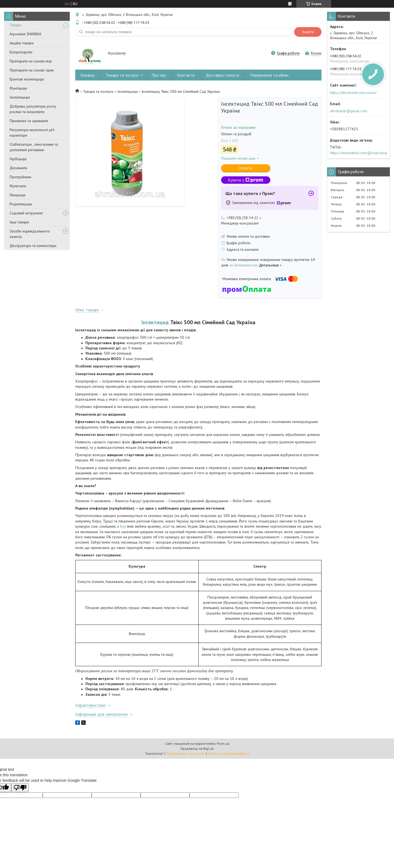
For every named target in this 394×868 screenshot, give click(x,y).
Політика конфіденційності (228, 753)
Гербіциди (18, 159)
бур (123, 526)
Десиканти (18, 168)
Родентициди (21, 204)
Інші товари (19, 222)
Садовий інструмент (26, 213)
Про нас (159, 75)
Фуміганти (18, 186)
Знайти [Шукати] (308, 32)
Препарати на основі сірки (32, 70)
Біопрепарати (21, 52)
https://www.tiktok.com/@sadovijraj (358, 153)
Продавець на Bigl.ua (197, 748)
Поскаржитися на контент (186, 753)
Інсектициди (20, 97)
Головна (88, 75)
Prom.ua (223, 744)
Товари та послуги (122, 75)
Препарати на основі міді (31, 61)
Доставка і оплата (222, 75)
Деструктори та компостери (33, 246)
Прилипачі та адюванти (29, 121)
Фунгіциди (18, 88)
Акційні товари (22, 43)
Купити (246, 168)
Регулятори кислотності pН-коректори (32, 133)
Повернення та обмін (269, 75)
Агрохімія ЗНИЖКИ (25, 34)
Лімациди (18, 195)
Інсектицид (155, 322)
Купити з (246, 180)
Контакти (186, 75)
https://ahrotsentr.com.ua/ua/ (353, 93)
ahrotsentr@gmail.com (349, 111)
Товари (16, 25)
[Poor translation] (20, 788)
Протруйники (20, 177)
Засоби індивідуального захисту (30, 234)
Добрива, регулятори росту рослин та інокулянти (33, 109)
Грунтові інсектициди (27, 79)
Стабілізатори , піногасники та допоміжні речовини (34, 147)
